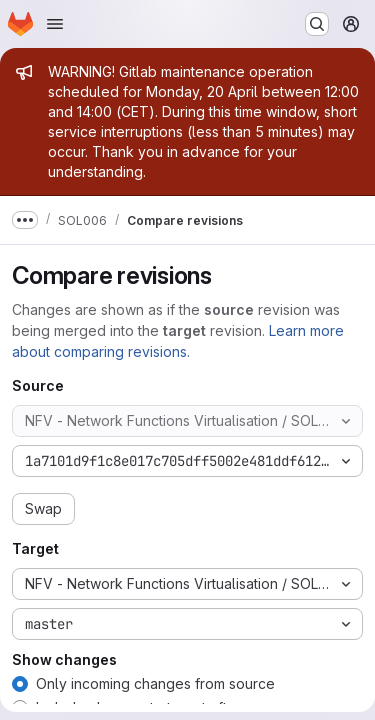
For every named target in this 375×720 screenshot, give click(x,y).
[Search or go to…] (317, 24)
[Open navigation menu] (55, 24)
